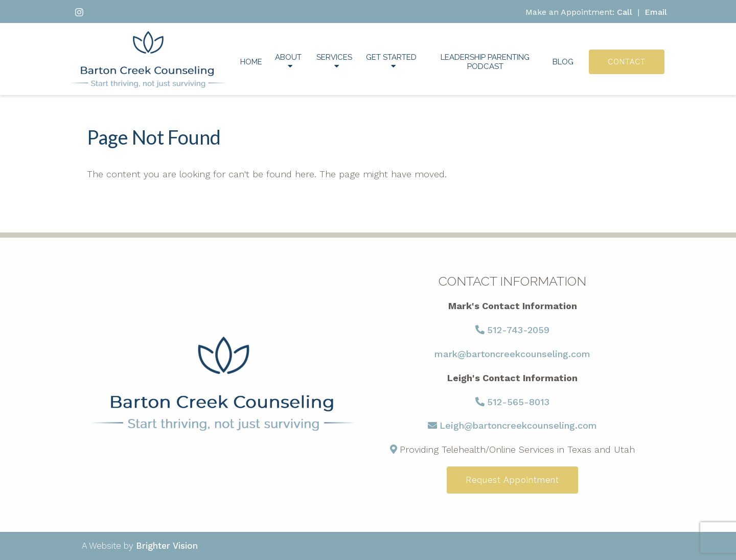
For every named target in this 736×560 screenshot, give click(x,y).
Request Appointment (512, 480)
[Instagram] (79, 12)
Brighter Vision (167, 546)
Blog (563, 62)
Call (625, 12)
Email (656, 12)
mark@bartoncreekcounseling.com (512, 354)
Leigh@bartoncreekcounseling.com (518, 425)
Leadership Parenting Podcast (485, 62)
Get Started (391, 57)
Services (334, 57)
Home (251, 62)
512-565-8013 (518, 402)
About (288, 57)
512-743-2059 (518, 330)
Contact (627, 62)
